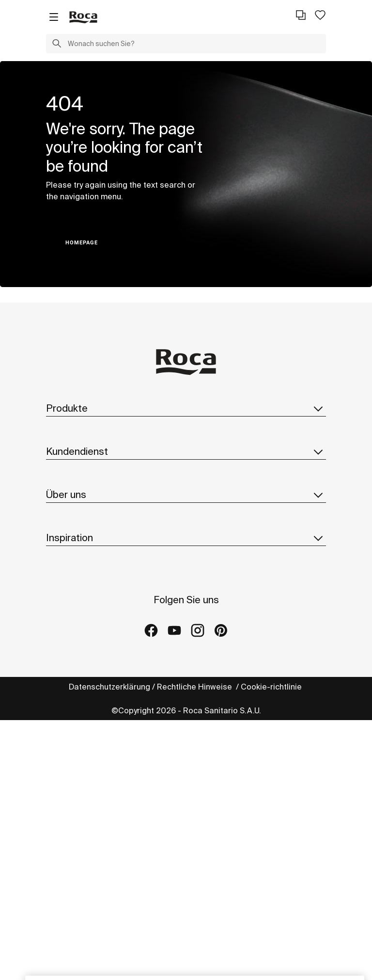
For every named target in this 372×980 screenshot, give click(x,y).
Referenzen (68, 788)
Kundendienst (186, 502)
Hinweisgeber (73, 695)
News (56, 656)
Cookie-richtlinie (272, 947)
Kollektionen (69, 430)
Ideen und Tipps (75, 750)
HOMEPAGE (82, 243)
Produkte (186, 408)
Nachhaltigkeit (73, 617)
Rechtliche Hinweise (195, 947)
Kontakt (60, 524)
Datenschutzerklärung (109, 947)
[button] (57, 45)
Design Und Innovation (87, 637)
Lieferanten (68, 675)
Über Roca (66, 578)
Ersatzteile (66, 469)
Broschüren (67, 450)
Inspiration (186, 728)
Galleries (63, 808)
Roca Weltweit (73, 598)
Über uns (186, 557)
